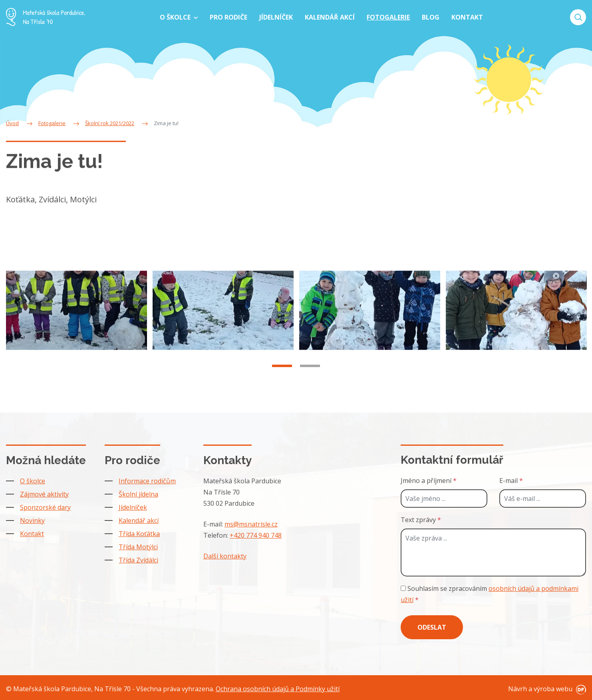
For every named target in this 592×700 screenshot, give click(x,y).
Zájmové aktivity (44, 494)
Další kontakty (225, 556)
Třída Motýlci (138, 547)
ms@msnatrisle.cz (251, 524)
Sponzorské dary (45, 507)
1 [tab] (282, 376)
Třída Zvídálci (138, 560)
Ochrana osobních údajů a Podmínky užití (278, 689)
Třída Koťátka (139, 534)
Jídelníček (133, 507)
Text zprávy (421, 520)
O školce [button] (176, 17)
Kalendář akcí (139, 521)
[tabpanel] (76, 321)
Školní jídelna (138, 494)
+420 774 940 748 (256, 535)
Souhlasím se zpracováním (490, 594)
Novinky (32, 521)
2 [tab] (310, 376)
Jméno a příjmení (429, 481)
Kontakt (32, 534)
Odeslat (432, 627)
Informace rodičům (147, 481)
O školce (33, 481)
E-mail (511, 481)
